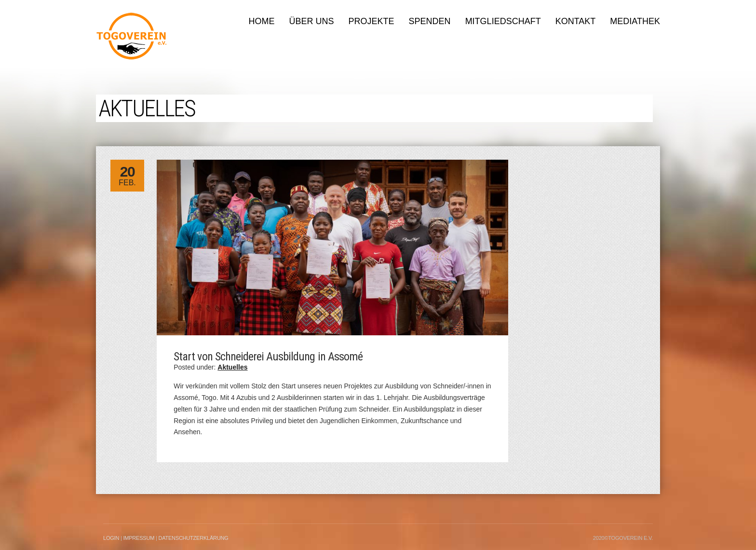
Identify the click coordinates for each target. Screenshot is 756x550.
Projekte (371, 21)
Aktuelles (232, 367)
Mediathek (635, 21)
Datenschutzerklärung (193, 538)
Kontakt (576, 21)
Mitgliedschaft (503, 21)
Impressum (139, 538)
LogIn (111, 538)
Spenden (430, 21)
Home (262, 21)
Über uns (312, 21)
